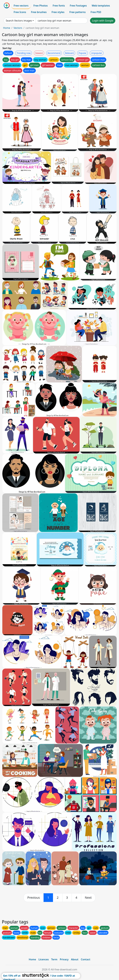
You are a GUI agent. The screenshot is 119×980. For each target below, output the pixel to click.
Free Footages (78, 6)
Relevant (69, 53)
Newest (39, 53)
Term (54, 959)
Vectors (18, 28)
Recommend (54, 53)
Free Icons (20, 12)
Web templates (101, 6)
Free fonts (59, 6)
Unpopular (97, 53)
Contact (86, 959)
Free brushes (39, 12)
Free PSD (96, 12)
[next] (88, 898)
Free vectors (21, 6)
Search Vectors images (19, 21)
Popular (83, 53)
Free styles (58, 12)
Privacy (64, 959)
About (75, 959)
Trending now (24, 53)
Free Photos (40, 6)
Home (7, 28)
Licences (44, 959)
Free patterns (78, 12)
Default (8, 53)
